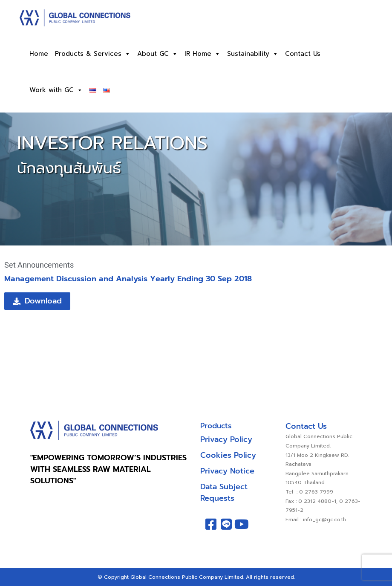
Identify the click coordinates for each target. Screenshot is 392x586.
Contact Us (303, 54)
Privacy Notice (227, 471)
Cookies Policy (228, 455)
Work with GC (56, 90)
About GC (157, 54)
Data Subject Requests (224, 492)
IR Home (202, 54)
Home (39, 54)
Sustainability (253, 54)
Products (216, 426)
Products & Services (93, 54)
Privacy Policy (226, 439)
